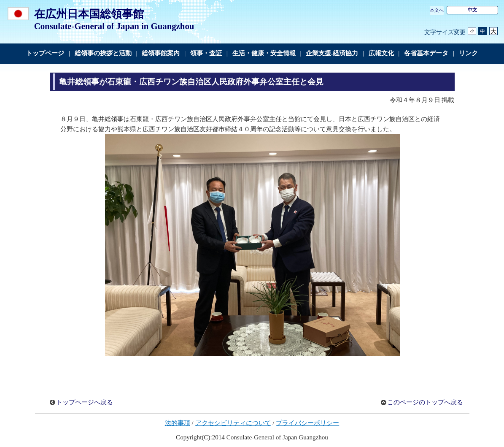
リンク (468, 53)
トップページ (45, 53)
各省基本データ (426, 53)
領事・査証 (206, 53)
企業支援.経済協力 (332, 53)
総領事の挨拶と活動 (103, 53)
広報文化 (381, 53)
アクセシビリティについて (233, 423)
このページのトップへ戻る (425, 402)
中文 (472, 10)
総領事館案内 (161, 53)
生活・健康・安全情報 (264, 53)
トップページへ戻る (85, 402)
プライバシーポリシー (307, 423)
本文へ (437, 10)
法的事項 (178, 423)
